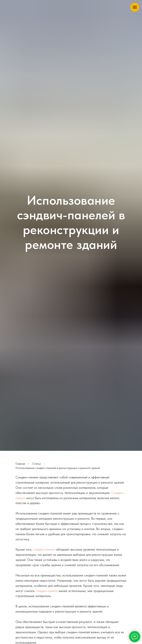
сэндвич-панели (44, 549)
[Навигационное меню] (135, 7)
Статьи (37, 464)
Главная (20, 464)
